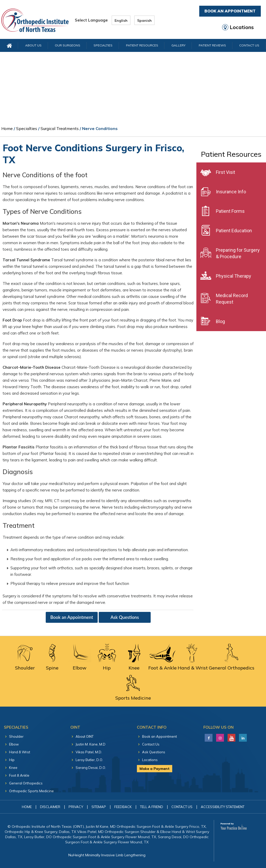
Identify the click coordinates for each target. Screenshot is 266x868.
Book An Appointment (230, 11)
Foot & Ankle (19, 775)
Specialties (103, 45)
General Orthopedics (26, 783)
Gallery (178, 45)
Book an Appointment (72, 617)
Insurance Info (231, 192)
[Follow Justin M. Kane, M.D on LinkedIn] (219, 736)
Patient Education (234, 231)
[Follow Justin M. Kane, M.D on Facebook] (208, 736)
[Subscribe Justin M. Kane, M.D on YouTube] (231, 736)
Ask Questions (125, 617)
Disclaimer (50, 807)
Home (7, 128)
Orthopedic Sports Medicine (31, 791)
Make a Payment (155, 769)
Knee (13, 768)
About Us (33, 45)
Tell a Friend (152, 807)
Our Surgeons (68, 45)
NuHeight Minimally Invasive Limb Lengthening (107, 855)
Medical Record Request (232, 299)
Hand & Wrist (20, 752)
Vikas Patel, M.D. (89, 752)
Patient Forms (230, 211)
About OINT (85, 736)
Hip (12, 760)
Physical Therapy (234, 276)
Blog (220, 321)
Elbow (14, 744)
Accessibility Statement (223, 807)
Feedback (123, 807)
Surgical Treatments (60, 128)
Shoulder (16, 736)
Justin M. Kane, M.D (91, 744)
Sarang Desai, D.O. (91, 768)
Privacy (76, 807)
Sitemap (99, 807)
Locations (242, 27)
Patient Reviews (212, 45)
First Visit (225, 172)
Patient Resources (142, 45)
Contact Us (249, 45)
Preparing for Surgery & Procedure (238, 253)
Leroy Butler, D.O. (89, 760)
